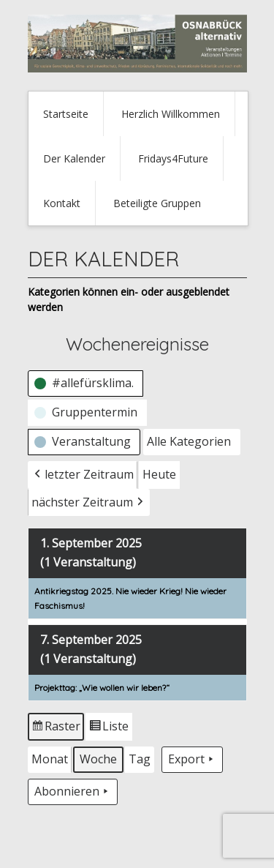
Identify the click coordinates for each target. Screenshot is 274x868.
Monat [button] (50, 759)
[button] (85, 384)
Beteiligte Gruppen (157, 203)
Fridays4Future (173, 158)
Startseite (66, 114)
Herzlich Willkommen (171, 114)
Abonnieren (73, 792)
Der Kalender (74, 158)
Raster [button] (56, 729)
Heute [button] (159, 474)
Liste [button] (109, 729)
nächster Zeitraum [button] (89, 502)
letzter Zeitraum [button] (83, 474)
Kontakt (62, 203)
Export (192, 760)
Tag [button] (140, 759)
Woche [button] (98, 759)
